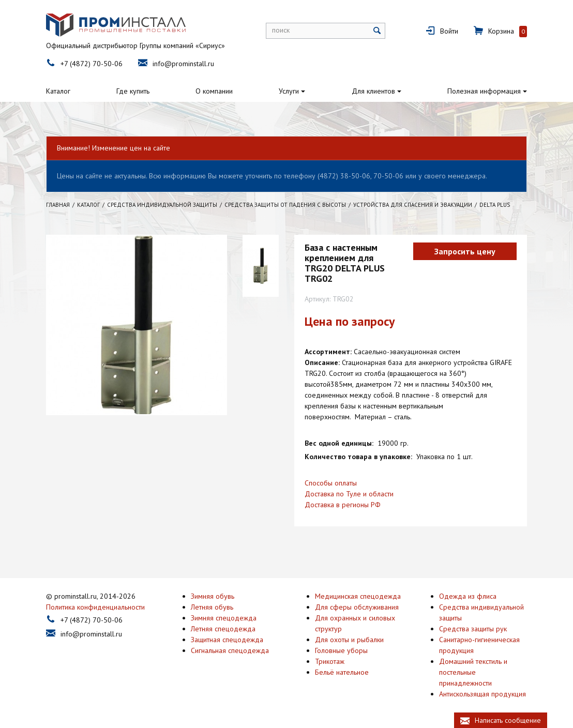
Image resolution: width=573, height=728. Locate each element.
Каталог (58, 91)
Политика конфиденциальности (95, 607)
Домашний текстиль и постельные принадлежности (473, 672)
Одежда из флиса (468, 596)
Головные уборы (341, 650)
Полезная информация (484, 91)
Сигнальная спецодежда (230, 650)
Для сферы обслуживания (357, 607)
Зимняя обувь (213, 596)
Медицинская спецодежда (358, 596)
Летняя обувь (212, 607)
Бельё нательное (342, 672)
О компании (214, 91)
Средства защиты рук (473, 629)
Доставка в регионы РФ (343, 505)
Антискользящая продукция (482, 694)
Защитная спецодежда (227, 640)
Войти (449, 31)
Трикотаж (330, 661)
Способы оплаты (331, 483)
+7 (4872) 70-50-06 (92, 64)
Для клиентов (373, 91)
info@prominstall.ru (183, 64)
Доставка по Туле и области (349, 494)
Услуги (289, 91)
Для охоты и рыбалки (349, 640)
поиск (281, 30)
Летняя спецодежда (223, 629)
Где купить (133, 91)
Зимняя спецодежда (224, 618)
